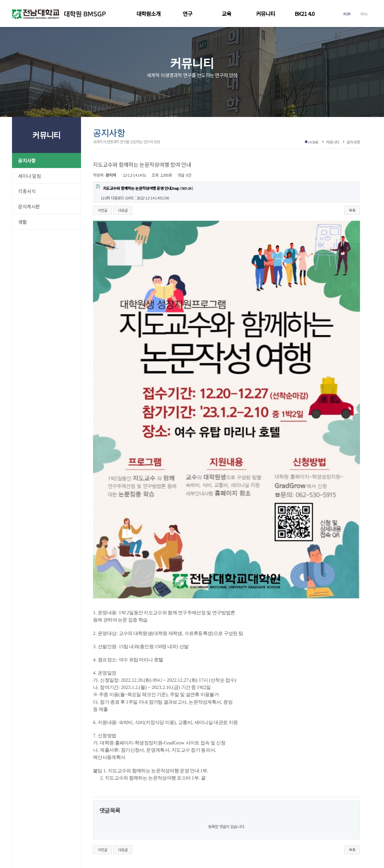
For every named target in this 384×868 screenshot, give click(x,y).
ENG (364, 14)
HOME (313, 142)
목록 (352, 210)
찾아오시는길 (91, 823)
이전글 (102, 210)
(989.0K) (144, 188)
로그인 (135, 823)
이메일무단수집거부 (60, 823)
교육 (226, 13)
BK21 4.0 (304, 13)
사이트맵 (116, 823)
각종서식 (27, 191)
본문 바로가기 (0, 0)
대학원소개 (148, 13)
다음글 (123, 210)
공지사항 (27, 160)
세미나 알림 (29, 176)
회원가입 (155, 823)
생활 (22, 222)
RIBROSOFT (241, 855)
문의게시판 (29, 206)
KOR (347, 14)
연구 (187, 13)
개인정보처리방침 (24, 823)
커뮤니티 (265, 13)
